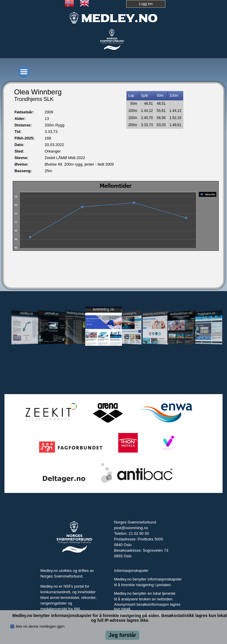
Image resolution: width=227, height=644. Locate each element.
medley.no (26, 313)
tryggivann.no (206, 314)
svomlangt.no (129, 314)
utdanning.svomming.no (156, 313)
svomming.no (103, 309)
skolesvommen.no (181, 313)
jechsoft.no (52, 313)
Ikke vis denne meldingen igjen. (40, 626)
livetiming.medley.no (77, 313)
